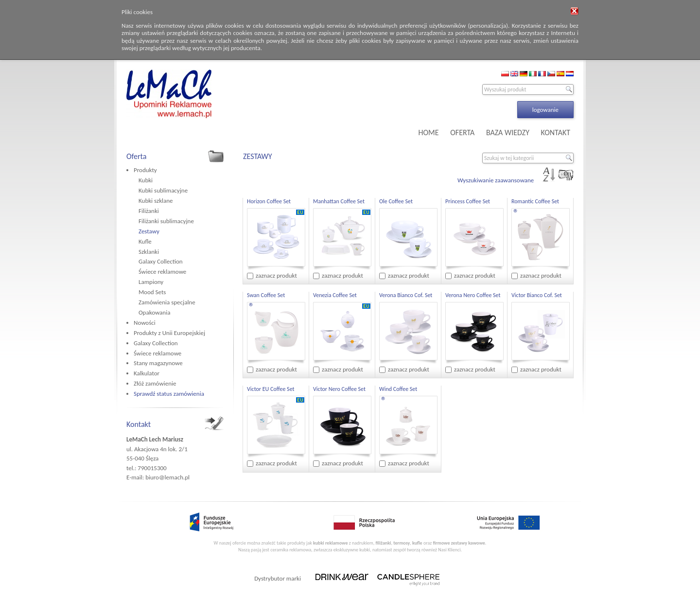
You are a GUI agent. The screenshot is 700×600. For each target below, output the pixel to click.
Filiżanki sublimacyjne (166, 221)
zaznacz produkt (276, 275)
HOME (429, 132)
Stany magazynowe (158, 363)
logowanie (545, 110)
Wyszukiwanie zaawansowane (496, 180)
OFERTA (462, 132)
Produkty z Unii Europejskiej (169, 333)
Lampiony (151, 282)
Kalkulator (147, 373)
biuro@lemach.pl (167, 477)
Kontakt (139, 424)
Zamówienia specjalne (167, 302)
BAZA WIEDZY (508, 132)
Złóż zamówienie (155, 383)
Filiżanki (149, 211)
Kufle (145, 241)
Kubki (146, 180)
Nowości (145, 323)
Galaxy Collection (161, 261)
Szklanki (149, 252)
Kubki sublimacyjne (163, 190)
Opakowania (154, 312)
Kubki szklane (156, 201)
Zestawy (149, 231)
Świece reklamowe (162, 272)
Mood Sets (152, 292)
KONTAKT (556, 132)
